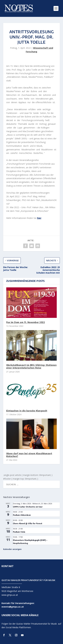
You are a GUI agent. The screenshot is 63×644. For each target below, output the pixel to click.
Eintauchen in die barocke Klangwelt (27, 411)
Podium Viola (19, 532)
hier (39, 218)
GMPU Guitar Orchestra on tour (28, 507)
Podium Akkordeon (22, 515)
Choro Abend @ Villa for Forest (28, 523)
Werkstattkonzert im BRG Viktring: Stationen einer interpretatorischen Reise (32, 366)
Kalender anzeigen (12, 549)
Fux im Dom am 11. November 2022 (26, 322)
